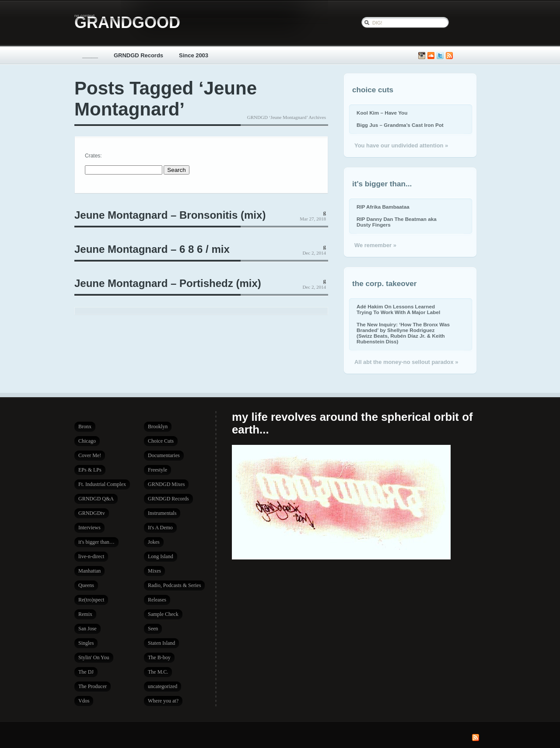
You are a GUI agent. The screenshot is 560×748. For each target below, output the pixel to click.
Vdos (84, 701)
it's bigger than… (96, 542)
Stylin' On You (94, 657)
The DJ (86, 672)
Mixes (154, 571)
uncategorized (163, 686)
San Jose (87, 629)
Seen (153, 629)
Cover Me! (90, 455)
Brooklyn (158, 426)
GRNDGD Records (138, 55)
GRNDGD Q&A (96, 499)
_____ (90, 55)
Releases (157, 600)
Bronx (85, 426)
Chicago (87, 441)
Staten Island (161, 643)
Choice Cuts (161, 441)
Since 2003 (194, 55)
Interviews (89, 528)
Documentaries (164, 455)
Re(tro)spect (91, 600)
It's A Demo (160, 528)
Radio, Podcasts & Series (174, 585)
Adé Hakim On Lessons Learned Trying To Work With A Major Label (398, 309)
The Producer (93, 686)
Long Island (161, 556)
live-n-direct (91, 556)
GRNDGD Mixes (166, 484)
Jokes (154, 542)
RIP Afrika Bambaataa (383, 207)
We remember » (375, 245)
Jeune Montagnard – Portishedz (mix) (168, 283)
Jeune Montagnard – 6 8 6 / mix (152, 249)
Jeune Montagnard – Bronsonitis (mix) (170, 215)
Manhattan (89, 571)
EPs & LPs (90, 470)
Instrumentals (162, 513)
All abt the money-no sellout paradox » (406, 362)
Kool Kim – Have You (382, 113)
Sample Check (163, 614)
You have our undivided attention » (401, 145)
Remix (85, 614)
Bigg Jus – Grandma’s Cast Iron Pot (400, 125)
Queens (86, 585)
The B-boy (159, 657)
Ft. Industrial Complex (102, 484)
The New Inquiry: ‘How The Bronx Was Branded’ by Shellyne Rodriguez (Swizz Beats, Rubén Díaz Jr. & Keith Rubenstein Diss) (403, 333)
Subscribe (449, 56)
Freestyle (157, 470)
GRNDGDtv (92, 513)
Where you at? (163, 701)
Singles (86, 643)
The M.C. (158, 672)
